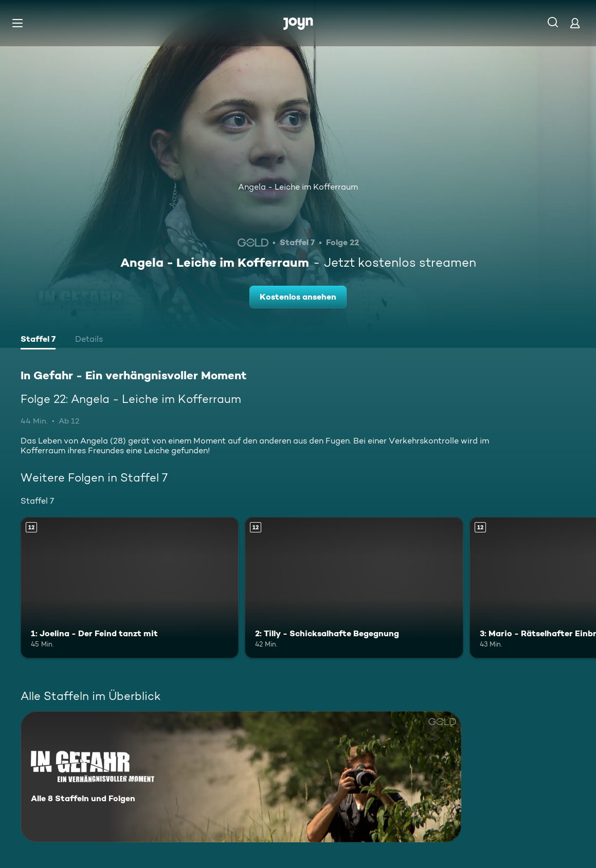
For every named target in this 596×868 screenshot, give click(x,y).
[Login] (575, 23)
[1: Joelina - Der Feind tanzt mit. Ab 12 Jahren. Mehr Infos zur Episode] (130, 588)
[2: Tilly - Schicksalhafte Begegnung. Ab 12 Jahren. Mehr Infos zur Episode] (354, 588)
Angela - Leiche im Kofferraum (298, 187)
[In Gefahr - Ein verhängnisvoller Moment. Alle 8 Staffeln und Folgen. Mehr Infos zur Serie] (241, 777)
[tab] (38, 340)
